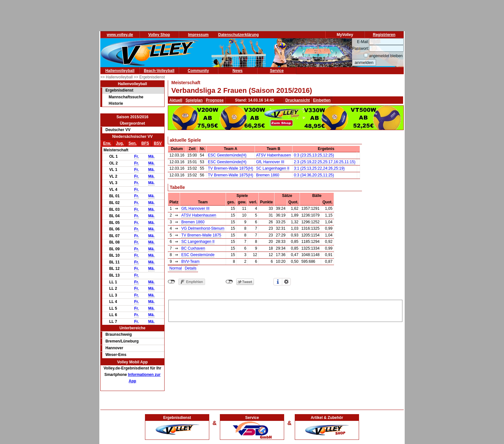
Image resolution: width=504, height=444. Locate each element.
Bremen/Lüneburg (122, 341)
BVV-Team (190, 262)
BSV (158, 143)
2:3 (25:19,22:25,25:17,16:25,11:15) (325, 162)
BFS (145, 143)
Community (198, 71)
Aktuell (176, 100)
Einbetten (322, 100)
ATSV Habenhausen (274, 155)
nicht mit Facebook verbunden (171, 282)
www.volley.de (120, 35)
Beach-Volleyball (159, 71)
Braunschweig (119, 334)
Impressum (198, 35)
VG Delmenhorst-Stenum (203, 228)
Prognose (215, 100)
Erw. (107, 143)
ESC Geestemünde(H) (227, 155)
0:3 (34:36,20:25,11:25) (314, 175)
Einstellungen (286, 282)
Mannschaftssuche (126, 97)
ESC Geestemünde (198, 255)
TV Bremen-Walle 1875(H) (231, 168)
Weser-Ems (116, 355)
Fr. (137, 156)
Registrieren (384, 35)
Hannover (114, 348)
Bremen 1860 (268, 175)
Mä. (151, 156)
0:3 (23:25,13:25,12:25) (314, 155)
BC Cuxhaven (193, 248)
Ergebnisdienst (119, 90)
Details (191, 268)
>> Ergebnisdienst (149, 77)
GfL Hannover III (270, 162)
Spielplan (194, 100)
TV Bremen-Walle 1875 (201, 235)
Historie (116, 103)
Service (277, 71)
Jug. (120, 143)
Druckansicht (298, 100)
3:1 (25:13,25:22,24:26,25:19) (319, 168)
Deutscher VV (118, 130)
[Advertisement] (285, 310)
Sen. (133, 143)
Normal (176, 268)
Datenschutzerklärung (239, 35)
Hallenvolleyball (120, 71)
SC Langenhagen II (273, 168)
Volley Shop (159, 35)
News (237, 71)
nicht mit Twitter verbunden (229, 282)
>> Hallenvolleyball (117, 77)
